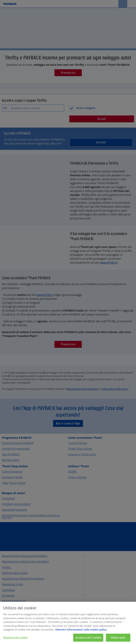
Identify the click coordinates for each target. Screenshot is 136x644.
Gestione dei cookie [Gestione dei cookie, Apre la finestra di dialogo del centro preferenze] (15, 639)
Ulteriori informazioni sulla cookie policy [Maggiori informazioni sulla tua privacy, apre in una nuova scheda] (81, 631)
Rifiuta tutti (118, 639)
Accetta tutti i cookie (88, 639)
